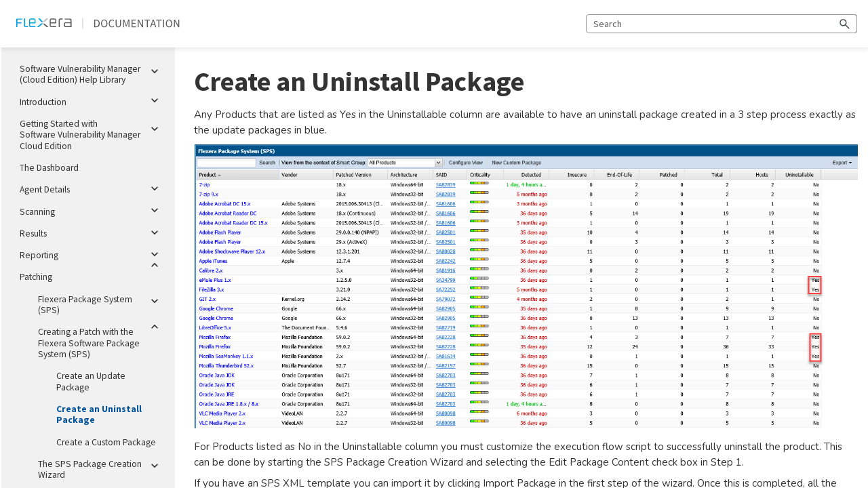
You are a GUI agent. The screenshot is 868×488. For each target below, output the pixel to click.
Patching (92, 274)
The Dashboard (49, 168)
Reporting (92, 254)
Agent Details (92, 188)
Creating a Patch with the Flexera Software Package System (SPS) (101, 341)
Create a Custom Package (106, 442)
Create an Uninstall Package (99, 414)
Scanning (92, 211)
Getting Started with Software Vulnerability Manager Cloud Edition (92, 133)
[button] (845, 24)
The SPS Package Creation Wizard (101, 467)
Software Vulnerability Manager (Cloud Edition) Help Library (92, 72)
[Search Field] (722, 24)
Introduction (92, 101)
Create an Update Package (91, 381)
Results (92, 232)
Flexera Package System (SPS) (101, 302)
